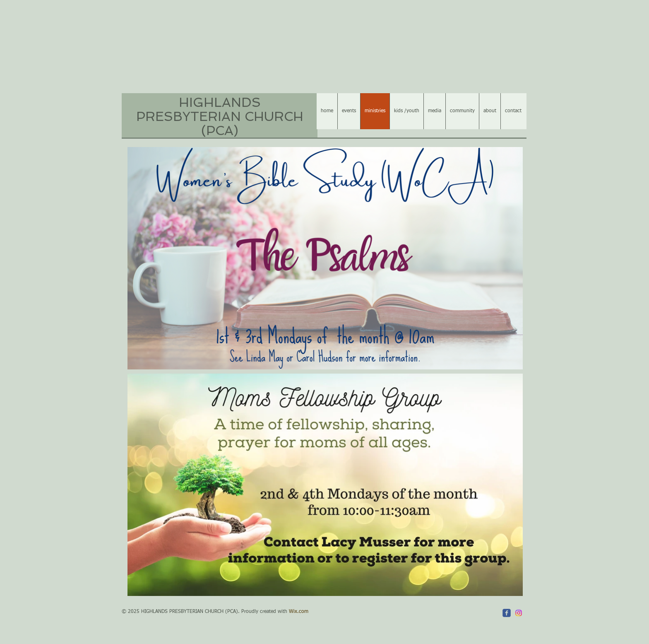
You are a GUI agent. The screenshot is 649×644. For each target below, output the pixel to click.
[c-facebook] (507, 613)
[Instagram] (519, 613)
